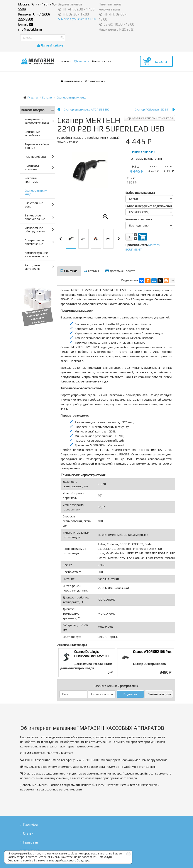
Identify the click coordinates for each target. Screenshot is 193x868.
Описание (69, 271)
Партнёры (30, 824)
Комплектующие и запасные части (36, 254)
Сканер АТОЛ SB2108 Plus (152, 652)
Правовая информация (30, 846)
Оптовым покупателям (146, 159)
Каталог (81, 61)
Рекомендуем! (70, 81)
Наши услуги (101, 61)
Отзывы (91, 271)
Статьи (28, 833)
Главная (66, 61)
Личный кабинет (51, 45)
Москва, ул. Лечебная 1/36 (77, 19)
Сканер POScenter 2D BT (152, 109)
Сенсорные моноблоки (32, 133)
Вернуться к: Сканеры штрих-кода (149, 118)
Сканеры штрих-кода (71, 97)
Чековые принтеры (31, 180)
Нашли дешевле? (143, 152)
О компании (94, 81)
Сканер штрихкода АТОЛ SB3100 (87, 109)
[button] (26, 299)
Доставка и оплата (120, 271)
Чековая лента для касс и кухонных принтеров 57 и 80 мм (38, 316)
